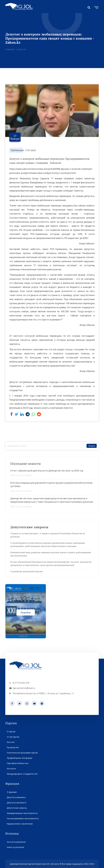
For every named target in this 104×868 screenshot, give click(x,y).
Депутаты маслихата (16, 803)
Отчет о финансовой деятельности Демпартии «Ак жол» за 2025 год (47, 471)
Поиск (92, 446)
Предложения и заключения (20, 824)
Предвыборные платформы (19, 758)
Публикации (17, 150)
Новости (21, 49)
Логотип (11, 742)
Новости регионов (15, 847)
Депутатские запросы (17, 808)
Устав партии (13, 737)
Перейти (26, 612)
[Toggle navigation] (96, 7)
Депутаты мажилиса (16, 797)
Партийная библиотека (18, 763)
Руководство (13, 747)
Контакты (11, 769)
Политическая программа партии (22, 753)
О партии (11, 732)
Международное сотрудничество (22, 774)
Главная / (10, 49)
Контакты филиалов (16, 842)
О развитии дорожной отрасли (26, 571)
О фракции (12, 792)
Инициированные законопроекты (22, 813)
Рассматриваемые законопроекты (23, 818)
